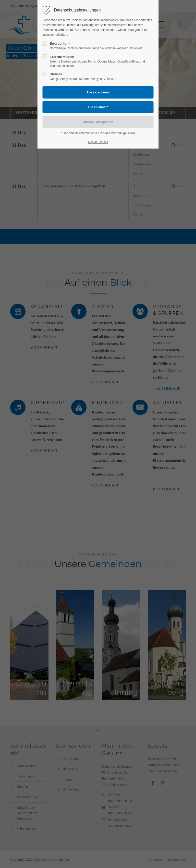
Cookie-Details (98, 142)
